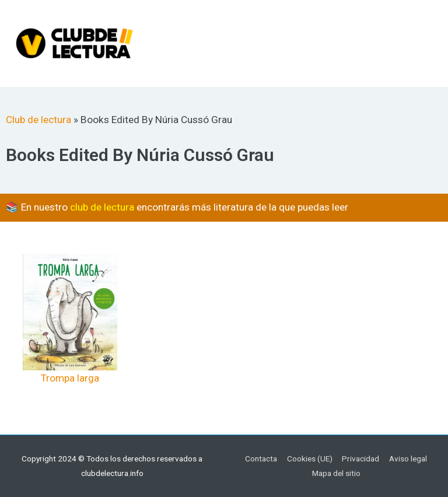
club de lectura (102, 207)
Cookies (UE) (310, 459)
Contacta (261, 459)
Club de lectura (38, 120)
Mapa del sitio (336, 473)
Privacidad (360, 459)
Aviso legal (408, 459)
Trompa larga (70, 378)
